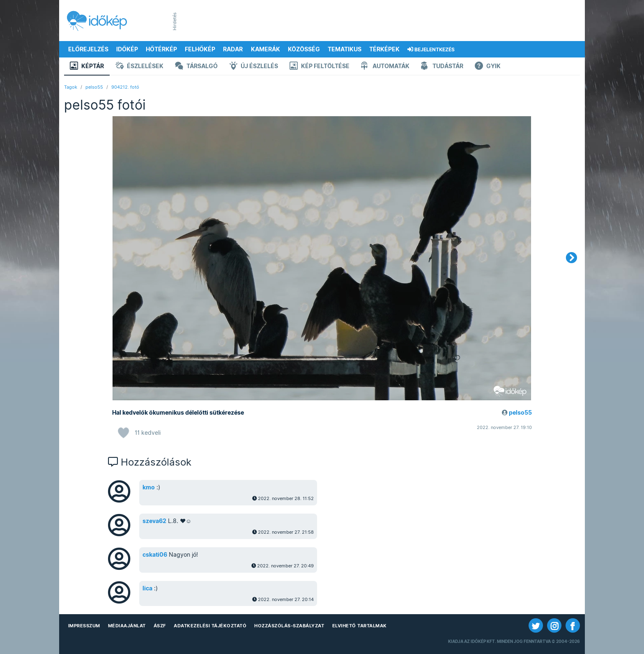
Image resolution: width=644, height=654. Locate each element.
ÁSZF (160, 626)
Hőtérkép (161, 49)
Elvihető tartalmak (360, 626)
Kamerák (266, 49)
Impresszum (84, 626)
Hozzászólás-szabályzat (289, 626)
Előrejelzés (88, 49)
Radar (233, 49)
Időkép (127, 49)
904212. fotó (125, 87)
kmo (149, 487)
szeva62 (154, 521)
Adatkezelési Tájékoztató (210, 626)
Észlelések (139, 67)
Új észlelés (254, 67)
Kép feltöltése (320, 67)
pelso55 (94, 87)
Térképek (384, 49)
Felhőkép (200, 49)
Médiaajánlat (127, 626)
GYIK (488, 67)
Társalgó (196, 67)
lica (147, 588)
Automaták (385, 67)
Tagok (71, 87)
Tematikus (345, 49)
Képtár (87, 67)
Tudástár (442, 67)
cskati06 (155, 555)
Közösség (304, 49)
